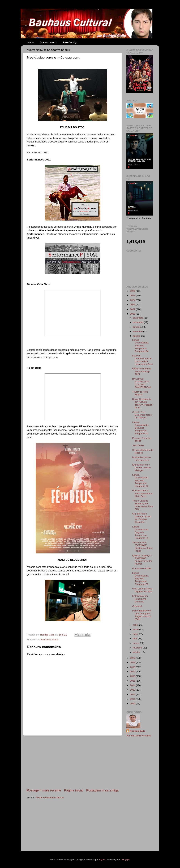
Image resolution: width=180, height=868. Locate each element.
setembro (138, 331)
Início (31, 42)
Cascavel (137, 606)
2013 (133, 690)
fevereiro (138, 648)
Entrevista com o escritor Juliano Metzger (142, 467)
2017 (133, 672)
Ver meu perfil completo (139, 736)
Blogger (126, 859)
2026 (133, 291)
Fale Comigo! (70, 42)
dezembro (138, 318)
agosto (137, 336)
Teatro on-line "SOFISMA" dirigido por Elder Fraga (142, 547)
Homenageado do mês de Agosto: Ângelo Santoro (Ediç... (142, 615)
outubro (137, 327)
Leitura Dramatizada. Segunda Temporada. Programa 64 (141, 346)
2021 (133, 314)
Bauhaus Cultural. (50, 640)
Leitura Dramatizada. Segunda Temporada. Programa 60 (141, 579)
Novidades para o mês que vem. (142, 459)
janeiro (137, 652)
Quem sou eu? (48, 42)
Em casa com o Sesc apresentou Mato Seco (142, 493)
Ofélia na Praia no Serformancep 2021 (142, 371)
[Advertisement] (73, 762)
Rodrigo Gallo (138, 731)
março (136, 643)
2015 (133, 681)
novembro (138, 322)
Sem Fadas (138, 445)
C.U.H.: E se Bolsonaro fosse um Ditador (142, 415)
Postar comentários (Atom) (50, 797)
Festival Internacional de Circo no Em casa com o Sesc (143, 360)
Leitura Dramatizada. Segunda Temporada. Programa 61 (141, 532)
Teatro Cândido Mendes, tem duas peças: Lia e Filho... (143, 505)
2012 (133, 694)
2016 (133, 676)
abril (135, 639)
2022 (133, 309)
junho (136, 629)
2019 (133, 662)
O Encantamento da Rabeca (143, 451)
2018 (133, 667)
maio (136, 634)
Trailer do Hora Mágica (140, 393)
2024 (133, 300)
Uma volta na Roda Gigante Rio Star (142, 590)
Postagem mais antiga (102, 790)
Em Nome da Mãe (142, 568)
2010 (133, 703)
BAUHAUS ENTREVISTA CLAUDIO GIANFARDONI (142, 383)
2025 (133, 296)
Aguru (102, 859)
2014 (133, 685)
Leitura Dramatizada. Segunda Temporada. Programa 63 (141, 428)
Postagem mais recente (44, 790)
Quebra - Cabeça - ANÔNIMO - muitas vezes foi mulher (142, 560)
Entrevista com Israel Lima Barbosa (140, 599)
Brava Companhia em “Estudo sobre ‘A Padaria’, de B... (143, 403)
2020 (133, 658)
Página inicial (74, 790)
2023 (133, 305)
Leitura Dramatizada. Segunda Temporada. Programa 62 (141, 480)
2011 (133, 699)
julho (136, 625)
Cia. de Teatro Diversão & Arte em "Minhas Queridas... (142, 518)
